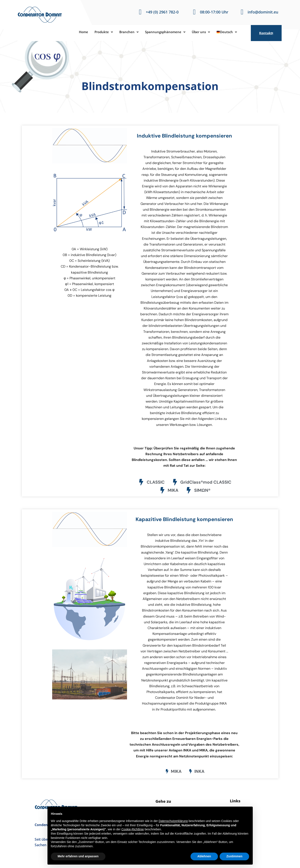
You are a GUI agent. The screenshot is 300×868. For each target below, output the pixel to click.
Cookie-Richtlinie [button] (133, 829)
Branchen (127, 32)
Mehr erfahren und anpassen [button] (78, 856)
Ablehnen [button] (204, 856)
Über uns (204, 32)
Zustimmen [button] (234, 856)
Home (79, 32)
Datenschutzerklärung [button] (173, 821)
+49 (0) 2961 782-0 (162, 12)
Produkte (100, 32)
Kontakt (266, 33)
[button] (100, 32)
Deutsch (231, 32)
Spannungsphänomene (166, 32)
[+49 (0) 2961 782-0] (140, 12)
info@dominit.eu (263, 12)
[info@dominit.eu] (242, 12)
